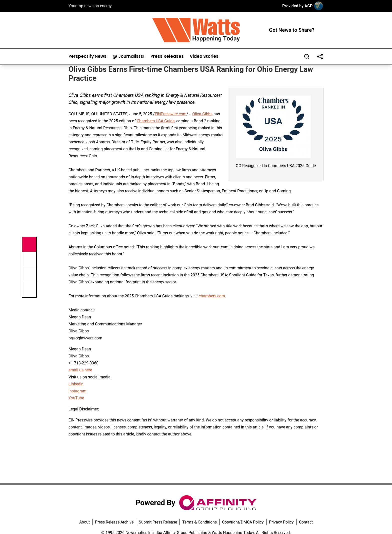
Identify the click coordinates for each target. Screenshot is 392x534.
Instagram (77, 391)
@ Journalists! (128, 56)
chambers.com (212, 296)
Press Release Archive (114, 522)
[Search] (307, 57)
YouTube (76, 398)
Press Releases (167, 56)
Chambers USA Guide (156, 121)
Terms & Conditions (199, 522)
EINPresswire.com (171, 114)
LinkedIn (76, 384)
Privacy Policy (281, 522)
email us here (80, 370)
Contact (306, 522)
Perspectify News (87, 56)
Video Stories (204, 56)
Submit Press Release (158, 522)
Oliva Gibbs (202, 114)
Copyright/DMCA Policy (243, 522)
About (84, 522)
